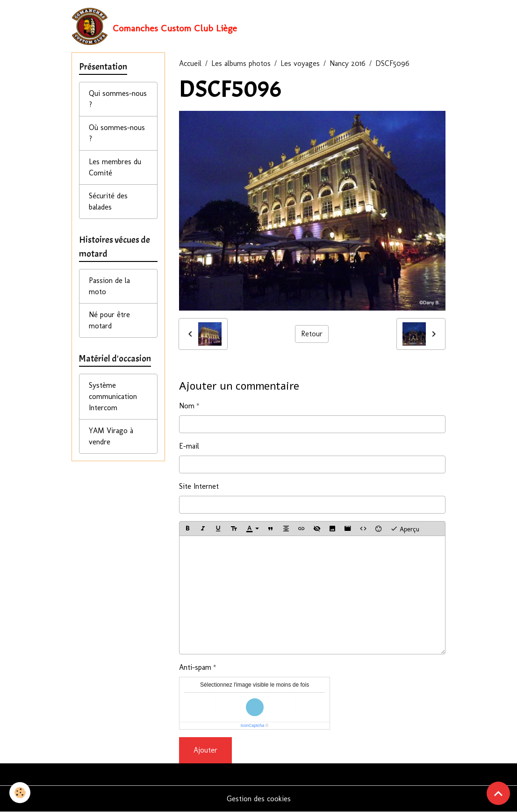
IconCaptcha (253, 725)
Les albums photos (241, 63)
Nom (187, 406)
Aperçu (405, 529)
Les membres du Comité (115, 167)
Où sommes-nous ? (117, 133)
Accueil (190, 63)
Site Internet (199, 486)
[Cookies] (20, 793)
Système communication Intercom (113, 396)
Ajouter (205, 750)
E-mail (189, 446)
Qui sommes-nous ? (118, 99)
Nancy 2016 (348, 63)
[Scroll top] (498, 793)
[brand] (154, 26)
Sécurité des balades (108, 201)
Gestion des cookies (259, 799)
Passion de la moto (109, 286)
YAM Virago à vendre (111, 436)
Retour (312, 334)
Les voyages (300, 63)
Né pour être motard (109, 320)
